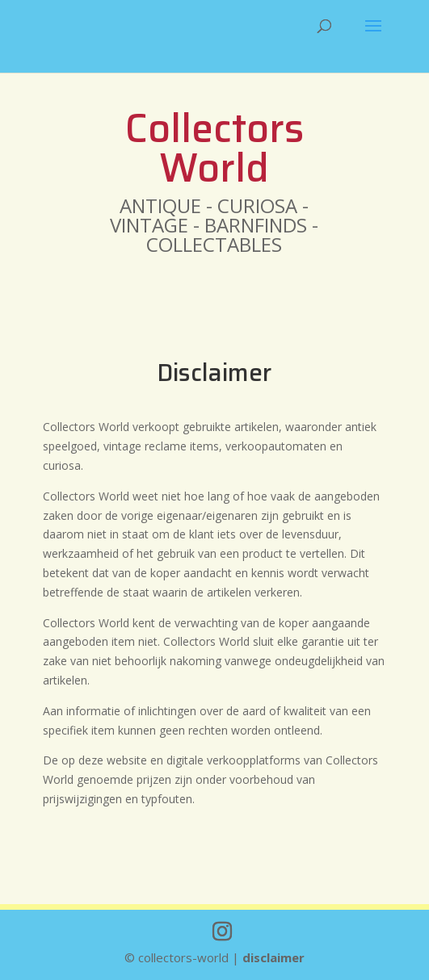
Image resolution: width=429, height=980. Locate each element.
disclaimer (273, 957)
